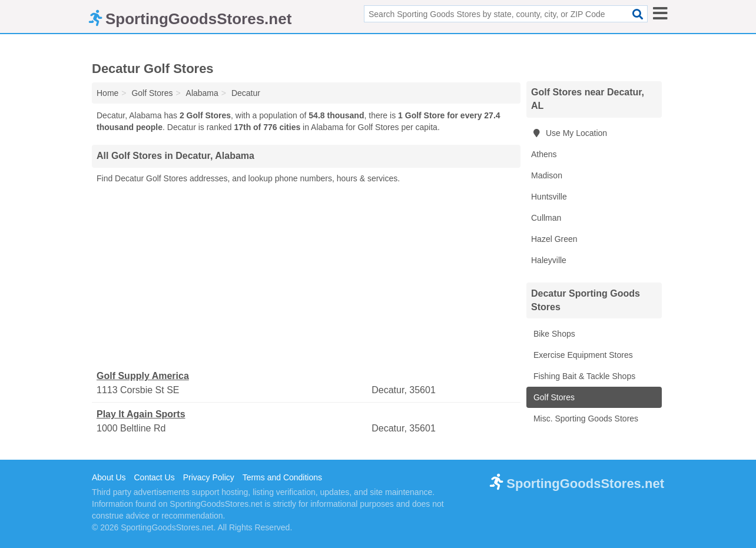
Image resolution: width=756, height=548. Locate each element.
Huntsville (549, 197)
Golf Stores (553, 397)
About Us (109, 477)
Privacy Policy (209, 477)
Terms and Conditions (282, 477)
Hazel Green (554, 239)
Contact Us (154, 477)
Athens (544, 154)
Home (107, 93)
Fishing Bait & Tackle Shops (583, 376)
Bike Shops (553, 334)
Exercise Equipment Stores (582, 355)
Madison (547, 175)
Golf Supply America (143, 376)
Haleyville (549, 260)
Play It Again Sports (141, 414)
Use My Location (569, 133)
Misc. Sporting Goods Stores (585, 419)
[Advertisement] (306, 277)
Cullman (546, 218)
